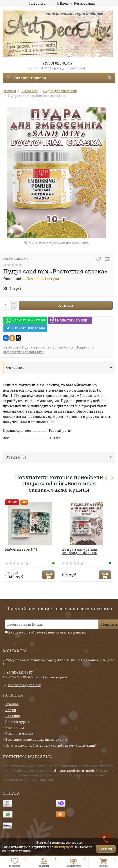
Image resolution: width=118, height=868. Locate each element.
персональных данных (67, 632)
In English (37, 3)
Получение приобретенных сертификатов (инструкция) (51, 745)
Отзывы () (16, 457)
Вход (62, 3)
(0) (16, 563)
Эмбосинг (66, 347)
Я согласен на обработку (45, 632)
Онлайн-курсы (17, 722)
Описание (15, 367)
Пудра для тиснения (39, 347)
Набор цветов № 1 (21, 549)
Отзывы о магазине (21, 734)
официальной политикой (73, 771)
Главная (12, 704)
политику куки (62, 847)
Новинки (13, 716)
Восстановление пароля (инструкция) (36, 739)
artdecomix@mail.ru (25, 685)
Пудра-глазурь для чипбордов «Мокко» (79, 551)
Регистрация (85, 3)
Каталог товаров (27, 78)
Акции (11, 710)
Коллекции (15, 728)
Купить (66, 305)
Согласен (106, 849)
